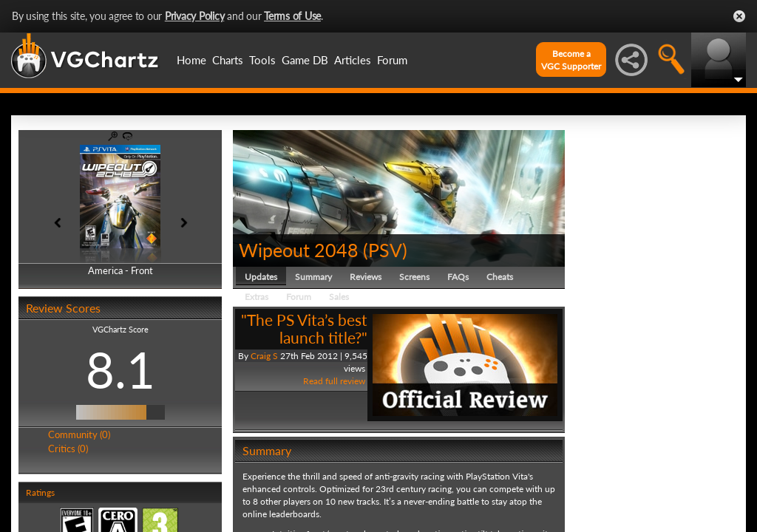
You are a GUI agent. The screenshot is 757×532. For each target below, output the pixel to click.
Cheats (500, 277)
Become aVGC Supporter (571, 60)
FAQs (458, 277)
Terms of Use (292, 16)
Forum (392, 60)
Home (191, 60)
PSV (385, 250)
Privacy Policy (195, 16)
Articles (353, 60)
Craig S (264, 356)
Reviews (366, 277)
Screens (414, 277)
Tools (262, 60)
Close (739, 16)
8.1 (120, 369)
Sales (339, 297)
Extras (257, 297)
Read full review (334, 381)
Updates (261, 277)
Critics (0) (68, 449)
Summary (313, 277)
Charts (228, 60)
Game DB (305, 60)
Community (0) (79, 434)
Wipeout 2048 (299, 250)
